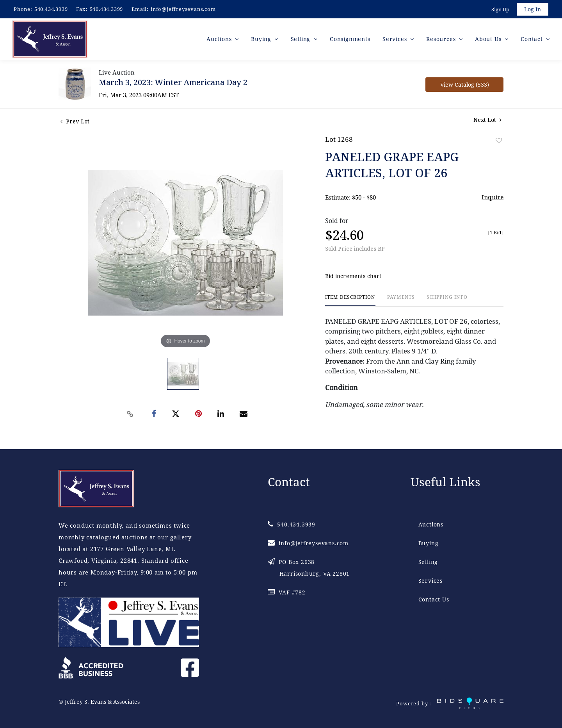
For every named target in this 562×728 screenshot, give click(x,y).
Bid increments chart (353, 276)
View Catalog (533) (465, 85)
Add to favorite (499, 140)
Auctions (431, 524)
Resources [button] (442, 39)
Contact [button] (533, 39)
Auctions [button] (220, 39)
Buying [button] (262, 39)
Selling (428, 562)
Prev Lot (75, 121)
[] (495, 233)
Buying (429, 543)
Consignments (350, 39)
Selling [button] (301, 39)
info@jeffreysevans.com (183, 9)
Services (430, 581)
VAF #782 (287, 592)
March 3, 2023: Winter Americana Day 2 (173, 82)
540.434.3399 (107, 9)
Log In (533, 9)
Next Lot (487, 120)
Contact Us (434, 599)
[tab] (350, 301)
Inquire (493, 197)
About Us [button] (489, 39)
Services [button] (396, 39)
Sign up (500, 9)
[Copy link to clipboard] (130, 414)
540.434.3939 (51, 9)
